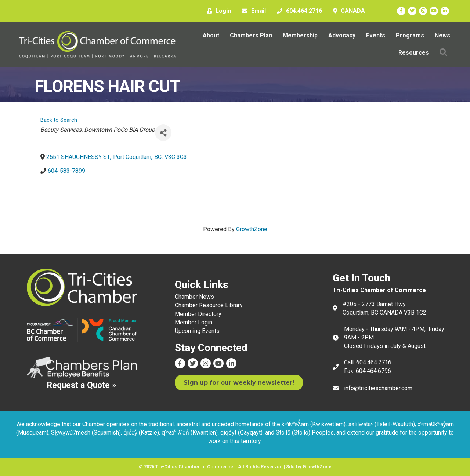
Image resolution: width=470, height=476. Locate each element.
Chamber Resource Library (209, 305)
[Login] (217, 11)
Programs (410, 35)
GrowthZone (252, 229)
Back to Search (59, 120)
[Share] (163, 133)
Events (376, 35)
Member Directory (198, 314)
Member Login (194, 322)
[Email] (252, 11)
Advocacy (342, 35)
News (442, 35)
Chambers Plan (251, 35)
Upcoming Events (197, 331)
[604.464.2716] (298, 11)
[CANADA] (347, 11)
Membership (300, 35)
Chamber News (194, 297)
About (211, 35)
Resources (414, 53)
